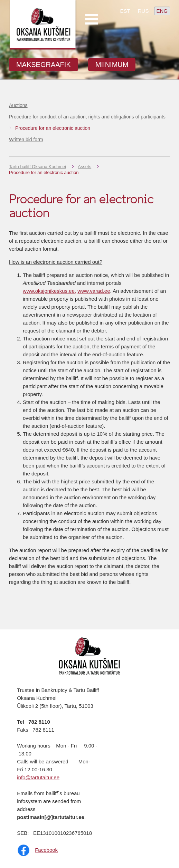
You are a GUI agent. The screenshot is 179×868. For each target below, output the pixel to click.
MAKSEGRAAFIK (44, 65)
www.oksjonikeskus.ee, (49, 291)
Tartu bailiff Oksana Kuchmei (37, 167)
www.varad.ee (94, 291)
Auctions (18, 105)
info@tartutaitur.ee (38, 777)
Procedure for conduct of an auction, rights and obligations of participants (87, 117)
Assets (84, 167)
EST (125, 11)
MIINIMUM (112, 65)
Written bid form (26, 139)
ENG (162, 11)
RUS (143, 11)
